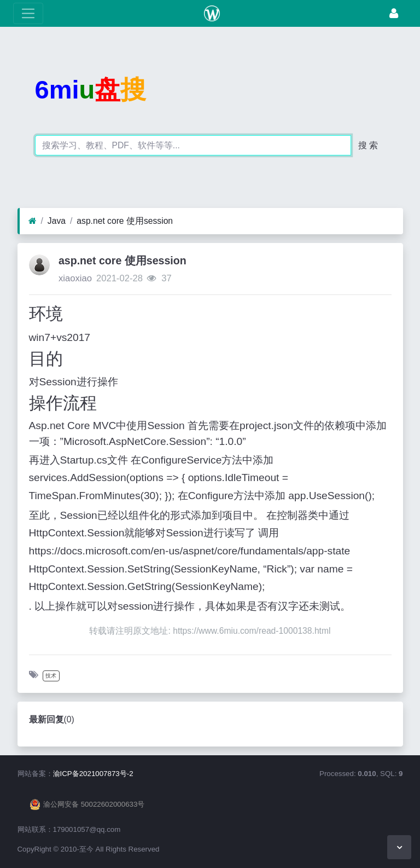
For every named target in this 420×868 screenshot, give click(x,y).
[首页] (33, 221)
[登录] (394, 13)
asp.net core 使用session (125, 221)
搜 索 (368, 145)
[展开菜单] (28, 13)
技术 (51, 676)
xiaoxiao (75, 278)
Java (57, 221)
